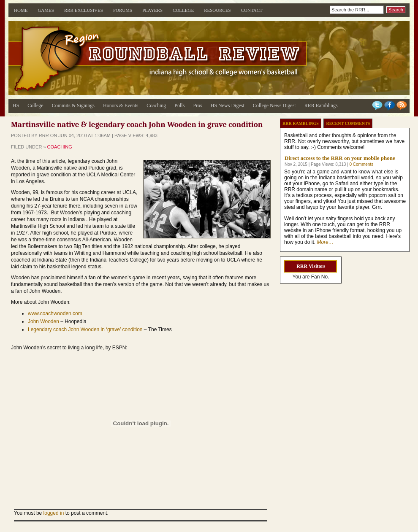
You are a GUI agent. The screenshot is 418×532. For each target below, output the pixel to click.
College (183, 10)
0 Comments (361, 164)
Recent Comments (348, 123)
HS (16, 105)
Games (46, 10)
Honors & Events (121, 105)
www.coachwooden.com (55, 313)
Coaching (156, 105)
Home (21, 10)
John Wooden (43, 321)
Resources (217, 10)
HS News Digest (228, 105)
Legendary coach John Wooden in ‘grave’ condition (85, 329)
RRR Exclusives (84, 10)
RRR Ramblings (321, 105)
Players (152, 10)
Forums (123, 10)
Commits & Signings (73, 105)
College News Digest (274, 105)
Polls (179, 105)
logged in (54, 513)
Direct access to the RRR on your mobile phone (340, 158)
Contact (252, 10)
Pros (197, 105)
